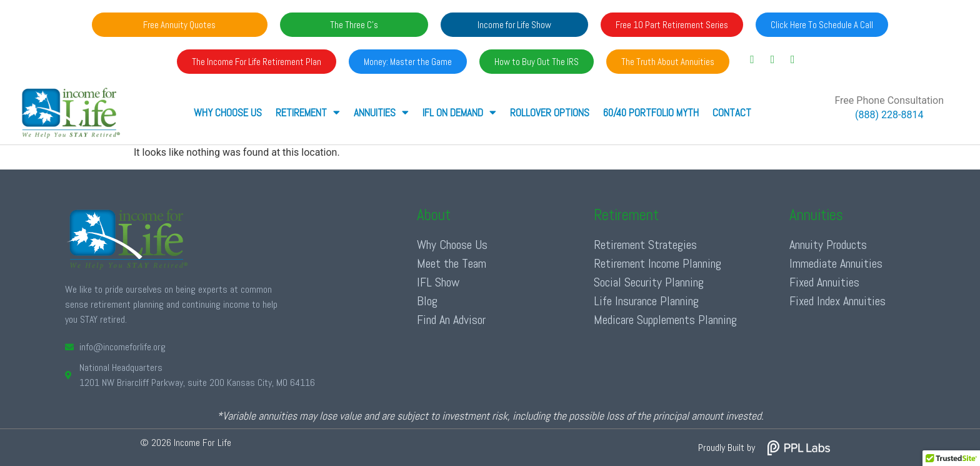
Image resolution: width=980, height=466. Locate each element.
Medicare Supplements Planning (665, 320)
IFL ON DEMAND (459, 112)
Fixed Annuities (824, 282)
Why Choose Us (228, 113)
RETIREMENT (308, 112)
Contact (732, 113)
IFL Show (438, 282)
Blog (427, 301)
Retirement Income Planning (657, 263)
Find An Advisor (451, 320)
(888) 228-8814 (889, 115)
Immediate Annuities (836, 263)
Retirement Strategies (645, 245)
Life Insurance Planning (646, 301)
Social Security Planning (649, 282)
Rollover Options (550, 113)
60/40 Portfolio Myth (651, 113)
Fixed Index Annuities (837, 301)
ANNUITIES (381, 112)
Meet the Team (452, 263)
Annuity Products (828, 245)
